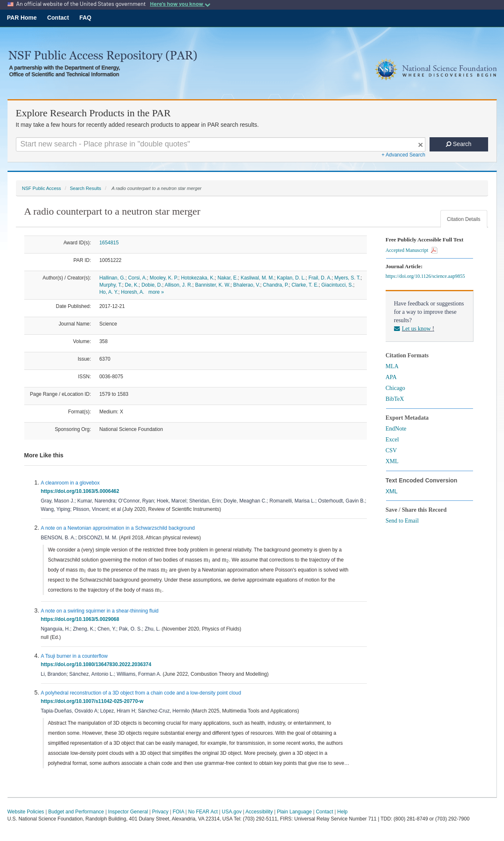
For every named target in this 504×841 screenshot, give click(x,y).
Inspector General (128, 812)
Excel (392, 440)
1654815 (109, 243)
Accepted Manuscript (412, 250)
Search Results (86, 188)
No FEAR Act (203, 812)
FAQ (86, 18)
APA (391, 377)
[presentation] (207, 560)
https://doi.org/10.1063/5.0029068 (82, 619)
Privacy (160, 812)
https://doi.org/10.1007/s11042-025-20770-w (94, 701)
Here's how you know (180, 4)
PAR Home (22, 18)
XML (392, 461)
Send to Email (402, 521)
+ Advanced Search (403, 155)
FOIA (178, 812)
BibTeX (395, 399)
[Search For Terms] (221, 144)
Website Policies (26, 812)
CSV (391, 450)
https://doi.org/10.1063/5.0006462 (82, 491)
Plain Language (294, 812)
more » (156, 292)
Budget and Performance (76, 812)
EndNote (396, 429)
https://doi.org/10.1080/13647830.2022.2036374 (98, 664)
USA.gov (232, 812)
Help (342, 812)
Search (459, 144)
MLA (392, 366)
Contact (58, 18)
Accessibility (259, 812)
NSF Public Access (42, 188)
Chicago (395, 388)
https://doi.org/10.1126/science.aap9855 (427, 276)
